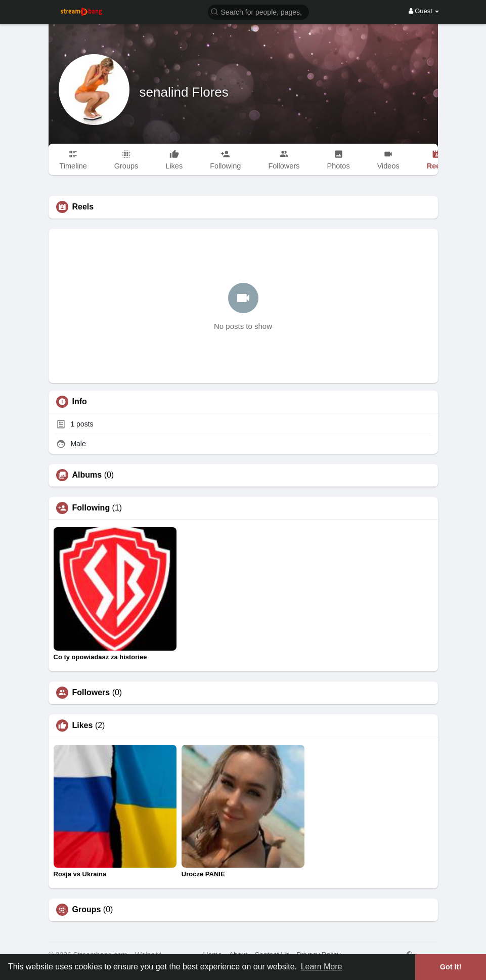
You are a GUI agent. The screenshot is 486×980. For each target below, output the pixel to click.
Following (91, 508)
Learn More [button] (322, 967)
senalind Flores (184, 92)
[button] (258, 11)
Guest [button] (424, 11)
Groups (87, 910)
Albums (87, 475)
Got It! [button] (451, 967)
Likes (83, 726)
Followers (91, 693)
